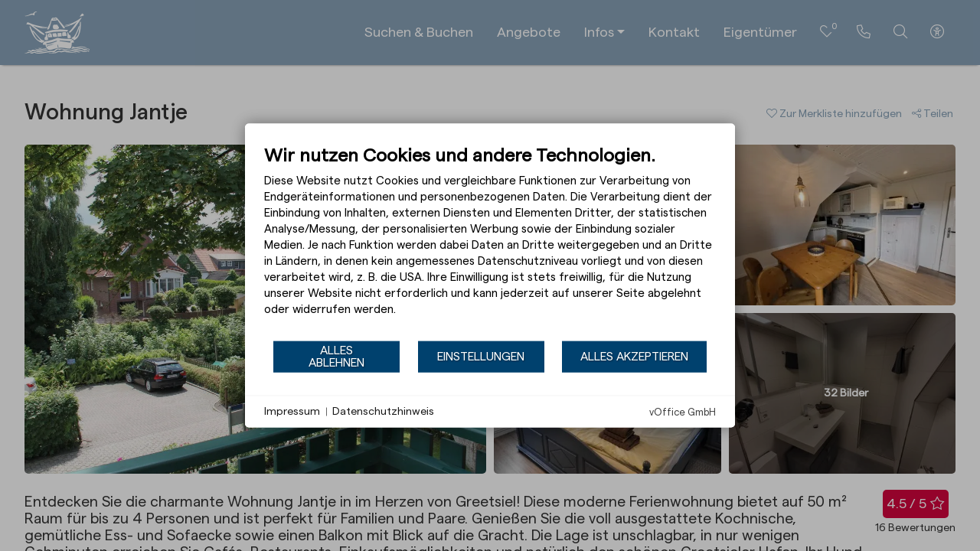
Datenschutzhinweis (383, 411)
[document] (490, 242)
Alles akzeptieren (634, 356)
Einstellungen (481, 356)
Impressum (292, 411)
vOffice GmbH (683, 412)
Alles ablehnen (336, 356)
